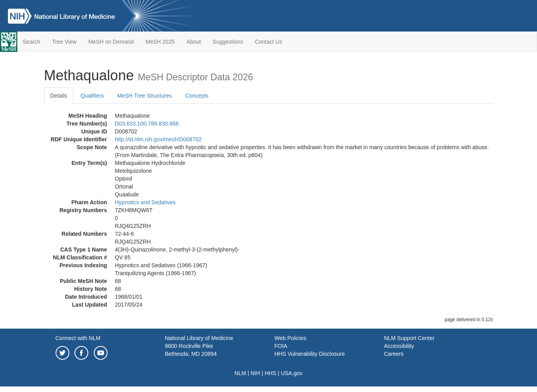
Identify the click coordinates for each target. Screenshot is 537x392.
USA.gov (292, 373)
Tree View (64, 42)
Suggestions (228, 42)
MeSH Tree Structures (144, 96)
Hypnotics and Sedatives (145, 202)
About (194, 42)
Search (32, 42)
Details (59, 96)
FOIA (281, 346)
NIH (255, 373)
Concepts (197, 96)
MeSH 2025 (160, 42)
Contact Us (268, 42)
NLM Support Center (409, 338)
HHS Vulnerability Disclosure (310, 354)
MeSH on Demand (111, 42)
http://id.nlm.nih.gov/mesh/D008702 (158, 139)
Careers (394, 354)
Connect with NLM (78, 338)
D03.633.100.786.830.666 (147, 124)
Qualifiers (92, 96)
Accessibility (399, 346)
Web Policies (291, 338)
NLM (240, 373)
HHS (271, 373)
